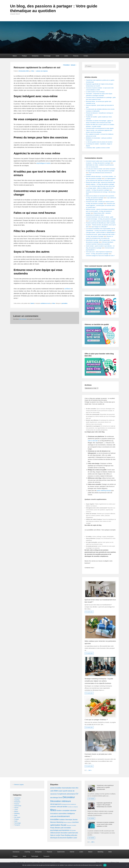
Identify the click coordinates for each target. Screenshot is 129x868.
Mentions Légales (19, 785)
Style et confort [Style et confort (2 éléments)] (55, 835)
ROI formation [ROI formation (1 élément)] (73, 830)
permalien (65, 303)
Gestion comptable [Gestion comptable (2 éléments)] (63, 810)
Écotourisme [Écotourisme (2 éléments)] (62, 838)
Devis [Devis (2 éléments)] (60, 798)
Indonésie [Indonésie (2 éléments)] (73, 810)
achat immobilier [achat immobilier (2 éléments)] (56, 788)
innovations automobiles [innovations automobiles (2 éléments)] (59, 814)
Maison (15, 56)
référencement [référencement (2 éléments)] (55, 833)
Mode (16, 815)
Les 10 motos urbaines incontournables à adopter (102, 221)
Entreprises (35, 56)
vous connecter (23, 319)
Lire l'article (91, 799)
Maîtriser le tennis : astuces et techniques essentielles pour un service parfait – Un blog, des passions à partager (100, 211)
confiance (68, 289)
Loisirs (66, 56)
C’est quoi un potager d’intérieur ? (96, 720)
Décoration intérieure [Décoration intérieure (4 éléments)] (61, 801)
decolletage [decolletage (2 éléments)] (54, 798)
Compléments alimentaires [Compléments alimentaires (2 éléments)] (66, 794)
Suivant (74, 65)
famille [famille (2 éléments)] (65, 807)
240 (92, 842)
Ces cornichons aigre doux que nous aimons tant (102, 186)
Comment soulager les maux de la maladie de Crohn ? (100, 256)
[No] (127, 865)
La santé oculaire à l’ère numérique (95, 92)
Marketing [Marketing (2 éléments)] (60, 822)
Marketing (17, 813)
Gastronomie (18, 806)
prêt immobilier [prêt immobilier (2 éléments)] (66, 828)
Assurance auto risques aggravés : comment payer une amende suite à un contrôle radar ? (101, 205)
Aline (33, 71)
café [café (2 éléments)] (52, 791)
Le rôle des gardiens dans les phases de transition (99, 142)
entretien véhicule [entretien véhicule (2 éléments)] (56, 807)
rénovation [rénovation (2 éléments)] (64, 833)
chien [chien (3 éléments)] (56, 791)
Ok (105, 865)
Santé (57, 56)
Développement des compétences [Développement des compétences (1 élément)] (69, 804)
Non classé (17, 817)
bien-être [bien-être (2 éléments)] (75, 788)
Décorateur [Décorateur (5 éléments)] (69, 797)
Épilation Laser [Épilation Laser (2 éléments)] (72, 838)
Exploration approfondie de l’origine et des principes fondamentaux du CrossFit (104, 805)
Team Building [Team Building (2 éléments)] (66, 835)
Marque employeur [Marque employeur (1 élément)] (68, 822)
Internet (16, 808)
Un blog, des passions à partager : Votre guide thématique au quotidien (57, 8)
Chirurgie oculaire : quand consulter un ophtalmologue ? (101, 232)
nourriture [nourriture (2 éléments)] (75, 822)
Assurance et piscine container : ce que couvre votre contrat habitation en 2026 (106, 824)
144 (89, 770)
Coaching (17, 800)
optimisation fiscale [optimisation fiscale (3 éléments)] (58, 825)
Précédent (66, 65)
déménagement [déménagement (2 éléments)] (56, 804)
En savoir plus (89, 612)
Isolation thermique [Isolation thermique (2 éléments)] (66, 820)
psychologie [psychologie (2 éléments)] (54, 830)
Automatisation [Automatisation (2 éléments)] (67, 788)
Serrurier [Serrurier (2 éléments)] (75, 833)
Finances (76, 56)
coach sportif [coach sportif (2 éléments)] (63, 791)
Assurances (17, 798)
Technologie (47, 56)
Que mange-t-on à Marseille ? (100, 227)
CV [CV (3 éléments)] (77, 794)
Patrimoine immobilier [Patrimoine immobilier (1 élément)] (71, 825)
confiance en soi (45, 303)
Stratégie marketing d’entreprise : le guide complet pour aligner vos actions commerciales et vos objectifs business (99, 681)
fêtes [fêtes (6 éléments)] (53, 810)
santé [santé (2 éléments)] (70, 833)
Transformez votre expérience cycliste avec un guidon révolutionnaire (105, 787)
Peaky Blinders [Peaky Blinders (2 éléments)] (55, 828)
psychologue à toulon (43, 163)
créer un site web (93, 441)
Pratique (24, 56)
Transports (17, 825)
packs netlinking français (104, 491)
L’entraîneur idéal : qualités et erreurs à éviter (98, 148)
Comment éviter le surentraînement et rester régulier (100, 128)
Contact (86, 56)
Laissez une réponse (42, 71)
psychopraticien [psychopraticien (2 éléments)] (64, 830)
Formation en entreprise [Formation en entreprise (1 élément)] (73, 807)
